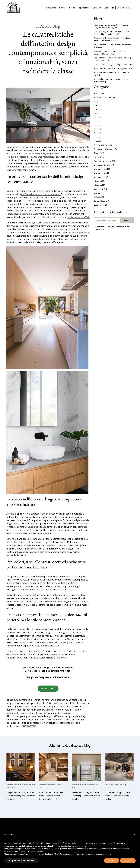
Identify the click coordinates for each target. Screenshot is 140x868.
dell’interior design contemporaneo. (41, 194)
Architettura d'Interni (102, 97)
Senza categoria (100, 201)
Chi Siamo (51, 8)
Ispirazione (84, 8)
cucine (97, 157)
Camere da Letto (101, 145)
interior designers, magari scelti (43, 154)
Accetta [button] (128, 860)
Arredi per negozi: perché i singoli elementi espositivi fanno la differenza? (112, 33)
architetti (97, 93)
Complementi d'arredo (103, 149)
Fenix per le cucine (56, 602)
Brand (72, 8)
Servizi (63, 8)
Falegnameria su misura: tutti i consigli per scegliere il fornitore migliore (111, 26)
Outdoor (97, 197)
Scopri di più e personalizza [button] (21, 860)
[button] (134, 835)
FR (123, 8)
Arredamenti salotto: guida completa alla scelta (113, 64)
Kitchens (97, 181)
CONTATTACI (29, 726)
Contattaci (47, 689)
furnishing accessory (102, 161)
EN (118, 8)
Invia (126, 220)
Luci (95, 193)
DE (127, 8)
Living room (99, 189)
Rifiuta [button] (112, 860)
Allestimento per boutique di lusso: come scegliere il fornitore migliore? (111, 53)
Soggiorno (98, 205)
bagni (96, 105)
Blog (106, 8)
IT (113, 8)
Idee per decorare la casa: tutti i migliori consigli (113, 68)
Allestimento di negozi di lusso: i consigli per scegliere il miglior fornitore (112, 39)
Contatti (97, 8)
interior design (100, 169)
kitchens (97, 185)
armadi (97, 101)
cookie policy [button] (80, 846)
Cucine (97, 153)
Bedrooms (98, 113)
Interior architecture (102, 165)
